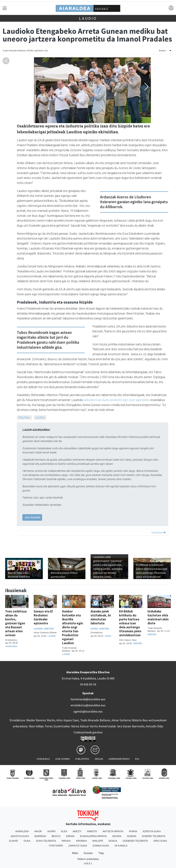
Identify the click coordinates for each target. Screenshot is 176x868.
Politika (24, 418)
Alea (64, 831)
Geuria (117, 836)
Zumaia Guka (101, 846)
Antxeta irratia (113, 831)
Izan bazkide (32, 517)
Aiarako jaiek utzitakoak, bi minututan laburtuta (101, 617)
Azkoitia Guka (20, 836)
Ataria (133, 831)
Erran (70, 836)
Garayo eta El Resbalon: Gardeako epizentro (43, 617)
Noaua (113, 841)
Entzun (162, 51)
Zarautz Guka (78, 846)
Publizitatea (82, 759)
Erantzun (159, 532)
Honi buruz (43, 759)
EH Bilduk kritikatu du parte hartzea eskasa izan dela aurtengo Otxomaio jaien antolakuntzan (130, 623)
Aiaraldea (11, 646)
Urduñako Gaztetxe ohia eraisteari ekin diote (158, 617)
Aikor (38, 831)
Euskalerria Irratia (93, 836)
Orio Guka (160, 841)
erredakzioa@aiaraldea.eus (88, 705)
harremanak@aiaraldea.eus (88, 699)
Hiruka (66, 841)
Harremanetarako (119, 759)
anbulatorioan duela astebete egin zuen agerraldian (117, 400)
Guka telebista (46, 841)
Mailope (98, 841)
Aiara (108, 636)
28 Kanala (121, 846)
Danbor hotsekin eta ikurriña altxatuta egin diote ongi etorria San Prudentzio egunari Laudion (73, 627)
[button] (146, 86)
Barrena (40, 836)
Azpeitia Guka (152, 831)
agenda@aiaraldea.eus (88, 711)
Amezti (77, 831)
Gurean (88, 853)
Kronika (82, 841)
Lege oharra (63, 759)
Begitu (56, 836)
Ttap (101, 853)
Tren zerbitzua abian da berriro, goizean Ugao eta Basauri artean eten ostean (16, 623)
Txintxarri (56, 846)
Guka (27, 841)
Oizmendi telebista (135, 841)
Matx (75, 853)
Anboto (92, 831)
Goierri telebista (154, 836)
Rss (137, 759)
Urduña (138, 643)
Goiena (131, 836)
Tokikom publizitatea (88, 859)
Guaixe (13, 841)
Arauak (99, 759)
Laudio (88, 18)
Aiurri (51, 831)
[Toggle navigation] (5, 8)
